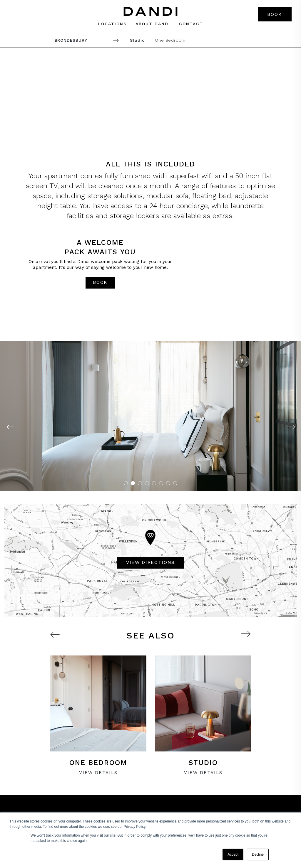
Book (275, 14)
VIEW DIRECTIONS (150, 562)
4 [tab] (147, 483)
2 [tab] (133, 483)
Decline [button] (258, 854)
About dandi (153, 24)
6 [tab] (161, 483)
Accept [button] (233, 854)
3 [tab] (140, 483)
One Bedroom (170, 40)
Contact (191, 24)
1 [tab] (126, 483)
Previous (10, 427)
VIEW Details (98, 773)
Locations (112, 24)
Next (291, 427)
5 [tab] (154, 483)
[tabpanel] (150, 416)
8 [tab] (175, 483)
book (100, 282)
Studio (137, 40)
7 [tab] (168, 483)
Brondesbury (71, 40)
